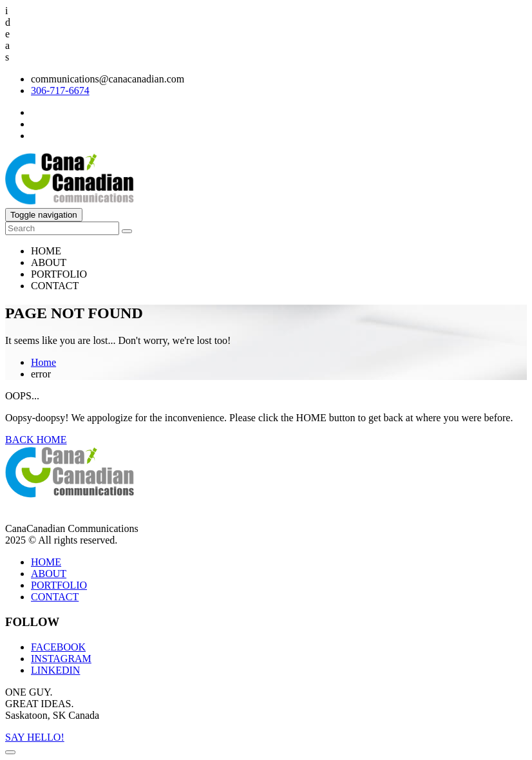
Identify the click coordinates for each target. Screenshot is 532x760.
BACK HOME (36, 440)
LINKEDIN (55, 670)
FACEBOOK (58, 647)
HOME (46, 251)
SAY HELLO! (35, 737)
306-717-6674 (60, 90)
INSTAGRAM (61, 659)
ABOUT (49, 262)
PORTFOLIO (59, 274)
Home (43, 362)
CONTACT (55, 286)
